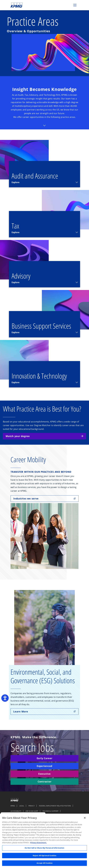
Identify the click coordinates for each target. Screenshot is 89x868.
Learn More (44, 711)
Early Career (45, 758)
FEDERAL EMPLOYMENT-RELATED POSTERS (55, 806)
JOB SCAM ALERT (32, 811)
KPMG (13, 806)
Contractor (45, 782)
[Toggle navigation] (75, 5)
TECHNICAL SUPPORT (50, 811)
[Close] (85, 818)
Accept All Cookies (44, 863)
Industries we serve (44, 499)
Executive (44, 774)
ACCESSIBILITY (16, 811)
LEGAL (22, 806)
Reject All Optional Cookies (45, 855)
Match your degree (44, 436)
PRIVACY (32, 806)
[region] (44, 841)
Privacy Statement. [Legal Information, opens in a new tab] (39, 843)
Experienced (44, 766)
